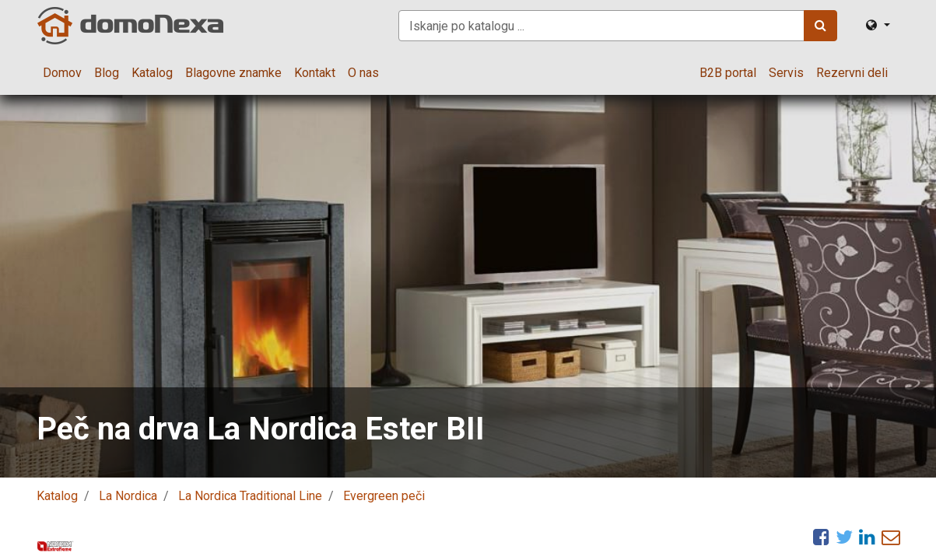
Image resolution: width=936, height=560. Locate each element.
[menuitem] (62, 73)
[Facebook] (821, 537)
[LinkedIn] (867, 537)
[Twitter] (844, 537)
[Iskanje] (820, 26)
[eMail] (891, 537)
